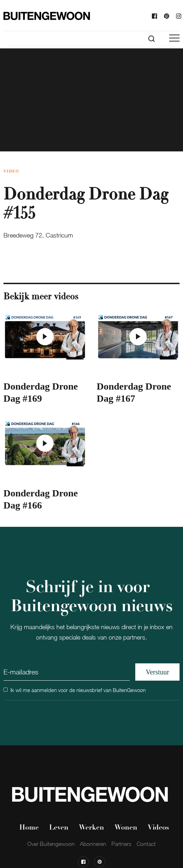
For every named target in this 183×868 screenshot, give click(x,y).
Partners (121, 844)
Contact (146, 844)
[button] (174, 38)
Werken (91, 828)
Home (29, 828)
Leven (59, 828)
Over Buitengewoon (51, 844)
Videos (158, 828)
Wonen (126, 828)
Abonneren (93, 844)
